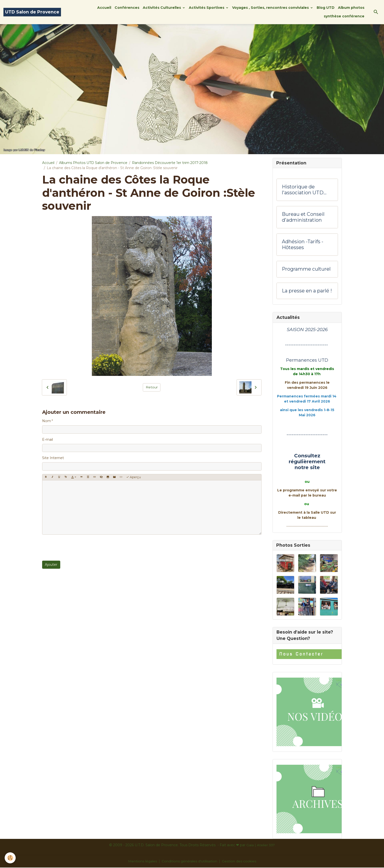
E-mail (48, 440)
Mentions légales (142, 862)
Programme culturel (306, 269)
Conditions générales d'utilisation (190, 862)
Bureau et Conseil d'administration (303, 217)
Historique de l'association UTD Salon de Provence (304, 190)
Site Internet (53, 458)
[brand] (32, 12)
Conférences (127, 8)
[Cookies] (10, 858)
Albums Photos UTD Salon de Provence (93, 163)
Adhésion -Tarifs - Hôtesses (303, 245)
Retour (152, 387)
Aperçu (133, 477)
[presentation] (79, 548)
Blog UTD (326, 8)
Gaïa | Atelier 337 (260, 845)
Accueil (104, 8)
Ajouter (51, 565)
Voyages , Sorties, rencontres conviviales (271, 8)
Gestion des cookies (239, 862)
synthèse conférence (344, 16)
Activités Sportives (207, 8)
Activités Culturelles (162, 8)
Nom (47, 421)
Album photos (351, 8)
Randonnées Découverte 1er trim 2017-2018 (170, 163)
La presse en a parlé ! (307, 291)
